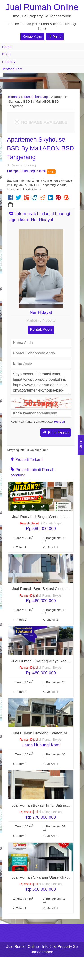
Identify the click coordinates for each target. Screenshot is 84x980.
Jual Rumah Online (42, 7)
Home (7, 47)
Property (9, 62)
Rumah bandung (36, 97)
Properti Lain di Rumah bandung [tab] (32, 472)
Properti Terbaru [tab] (27, 460)
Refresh (59, 422)
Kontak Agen (32, 36)
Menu (55, 36)
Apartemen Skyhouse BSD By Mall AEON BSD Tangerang (40, 148)
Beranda (14, 97)
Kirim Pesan (56, 432)
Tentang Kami (13, 69)
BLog (6, 54)
